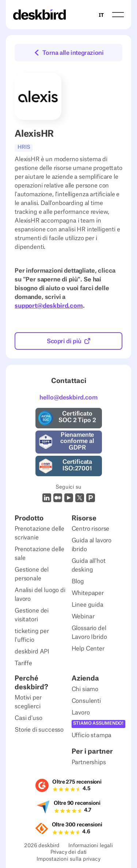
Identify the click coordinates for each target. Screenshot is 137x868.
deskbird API (32, 652)
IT (101, 15)
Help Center (88, 649)
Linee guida (87, 605)
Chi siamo (85, 689)
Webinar (83, 617)
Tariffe (23, 663)
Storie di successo (39, 730)
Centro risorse (91, 529)
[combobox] (101, 15)
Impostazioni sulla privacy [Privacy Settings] (68, 860)
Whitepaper (88, 593)
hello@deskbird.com (68, 398)
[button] (118, 15)
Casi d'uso (28, 718)
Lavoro (81, 713)
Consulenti (86, 701)
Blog (78, 581)
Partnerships (89, 762)
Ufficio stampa (92, 735)
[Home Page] (39, 15)
